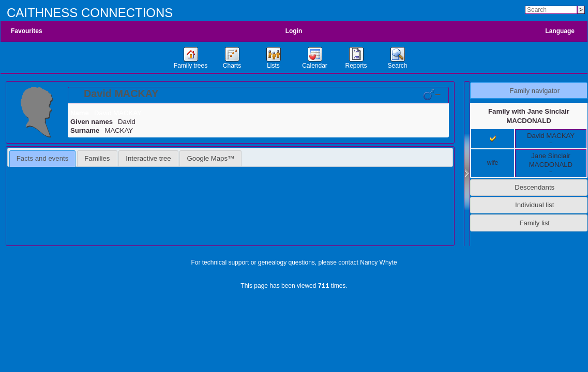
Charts (232, 66)
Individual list (535, 205)
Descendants (534, 187)
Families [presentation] (97, 158)
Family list (534, 223)
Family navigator (534, 91)
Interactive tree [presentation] (148, 158)
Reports (356, 66)
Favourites (27, 31)
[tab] (258, 95)
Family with (529, 116)
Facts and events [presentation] (42, 158)
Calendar (315, 66)
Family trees (191, 66)
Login (294, 31)
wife (493, 163)
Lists (273, 66)
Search (397, 66)
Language (560, 31)
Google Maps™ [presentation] (211, 158)
